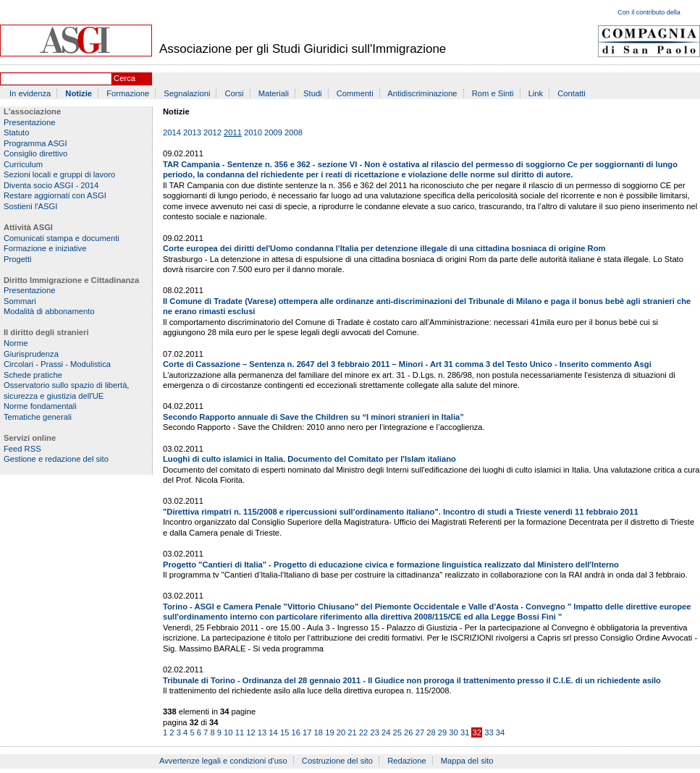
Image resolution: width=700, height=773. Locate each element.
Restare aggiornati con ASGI (55, 195)
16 (295, 732)
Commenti (355, 93)
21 (352, 732)
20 (341, 732)
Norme (16, 343)
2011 (233, 132)
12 (250, 732)
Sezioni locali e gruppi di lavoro (59, 174)
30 (453, 732)
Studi (313, 93)
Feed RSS (22, 449)
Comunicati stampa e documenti (62, 238)
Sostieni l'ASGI (30, 206)
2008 (294, 132)
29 (442, 732)
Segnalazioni (187, 93)
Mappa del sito (467, 761)
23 (374, 732)
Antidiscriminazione (422, 93)
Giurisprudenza (31, 354)
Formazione (128, 93)
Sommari (20, 301)
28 (431, 732)
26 (408, 732)
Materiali (274, 93)
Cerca (125, 78)
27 (420, 732)
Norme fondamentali (40, 406)
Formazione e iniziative (45, 248)
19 (329, 732)
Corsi (235, 93)
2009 (273, 132)
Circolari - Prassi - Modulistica (57, 364)
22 (363, 732)
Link (536, 93)
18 (319, 732)
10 (228, 732)
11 (240, 732)
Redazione (407, 761)
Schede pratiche (33, 375)
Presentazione (30, 122)
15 (284, 732)
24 (386, 732)
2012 (212, 132)
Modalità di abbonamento (49, 311)
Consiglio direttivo (35, 153)
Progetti (18, 259)
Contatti (572, 93)
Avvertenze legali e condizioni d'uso (223, 761)
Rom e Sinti (493, 93)
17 (307, 732)
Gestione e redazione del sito (56, 459)
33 (489, 732)
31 (465, 732)
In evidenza (30, 93)
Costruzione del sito (337, 761)
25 (397, 732)
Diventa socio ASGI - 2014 (51, 185)
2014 (172, 132)
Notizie (79, 93)
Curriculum (23, 164)
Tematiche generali (38, 417)
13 (262, 732)
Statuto (16, 132)
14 (273, 732)
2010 (253, 132)
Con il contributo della (649, 12)
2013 (192, 132)
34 (500, 732)
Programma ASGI (35, 143)
